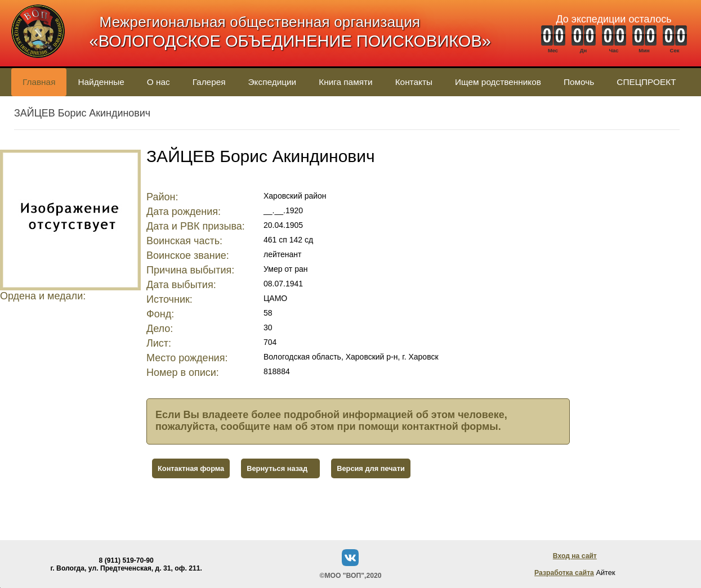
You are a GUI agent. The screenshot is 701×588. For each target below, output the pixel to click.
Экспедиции (273, 82)
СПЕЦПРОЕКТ (646, 82)
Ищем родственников (498, 82)
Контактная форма (191, 468)
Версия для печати (371, 468)
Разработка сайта (564, 573)
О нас (158, 82)
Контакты (414, 82)
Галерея (209, 82)
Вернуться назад (277, 468)
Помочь (579, 82)
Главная (39, 82)
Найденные (101, 82)
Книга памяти (345, 82)
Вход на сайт (575, 556)
